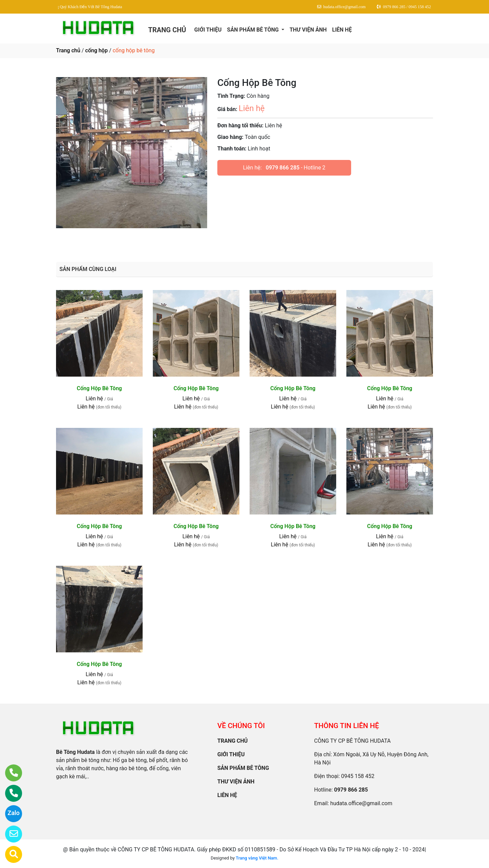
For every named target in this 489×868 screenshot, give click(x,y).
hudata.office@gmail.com (361, 803)
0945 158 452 (358, 776)
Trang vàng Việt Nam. (257, 858)
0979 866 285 (283, 168)
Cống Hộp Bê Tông (99, 388)
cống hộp (96, 50)
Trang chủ (68, 50)
